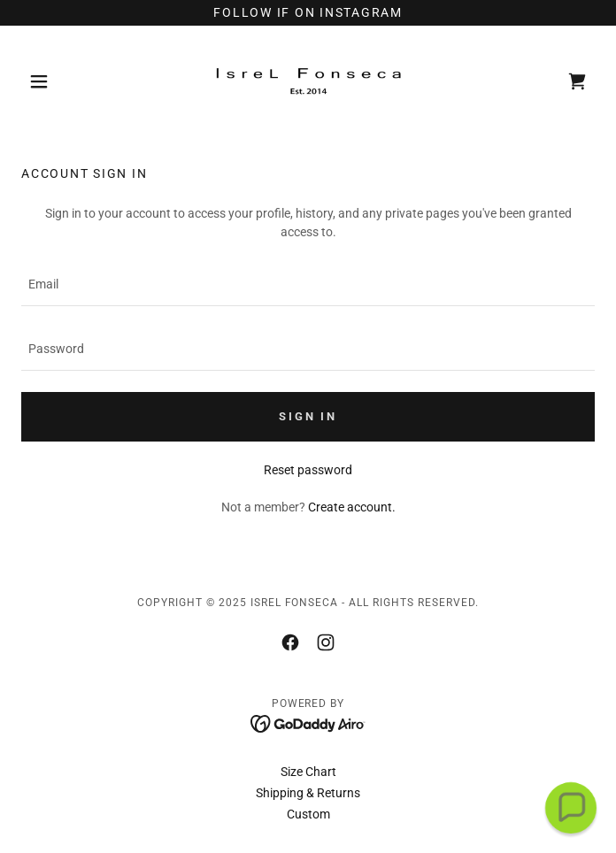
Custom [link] (308, 814)
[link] (308, 81)
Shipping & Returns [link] (308, 793)
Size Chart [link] (308, 772)
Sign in (308, 416)
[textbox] (308, 284)
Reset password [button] (308, 470)
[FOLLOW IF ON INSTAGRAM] (308, 13)
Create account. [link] (352, 507)
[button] (64, 81)
